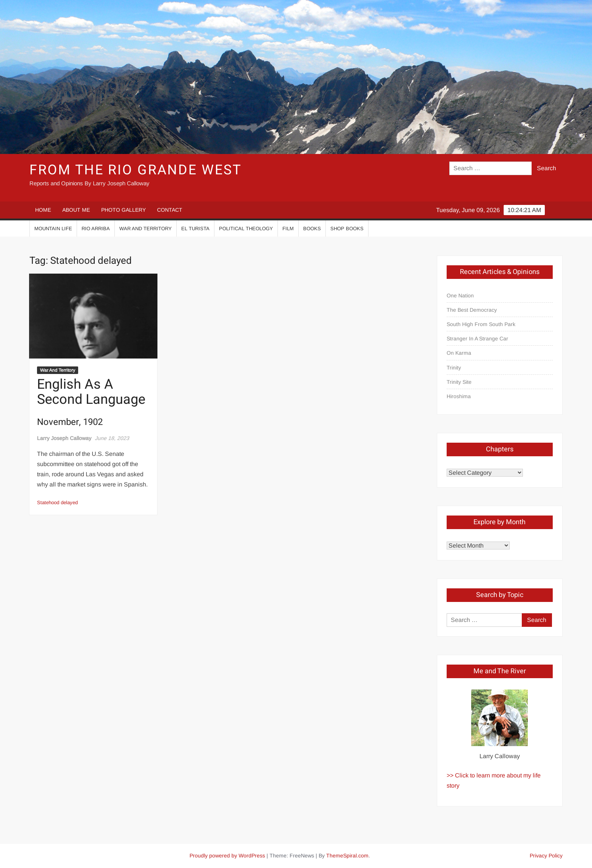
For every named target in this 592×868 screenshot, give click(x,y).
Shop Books (347, 229)
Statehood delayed (57, 502)
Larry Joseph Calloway (64, 438)
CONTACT (170, 210)
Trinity (454, 368)
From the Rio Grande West (135, 170)
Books (312, 229)
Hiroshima (459, 396)
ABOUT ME (76, 210)
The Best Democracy (472, 310)
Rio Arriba (96, 229)
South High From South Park (481, 324)
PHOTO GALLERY (123, 210)
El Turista (195, 229)
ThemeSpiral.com (347, 856)
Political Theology (246, 229)
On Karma (459, 353)
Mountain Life (53, 229)
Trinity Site (459, 382)
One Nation (460, 295)
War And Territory (146, 229)
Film (288, 229)
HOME (43, 210)
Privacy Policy (546, 856)
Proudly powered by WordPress (227, 856)
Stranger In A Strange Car (477, 339)
